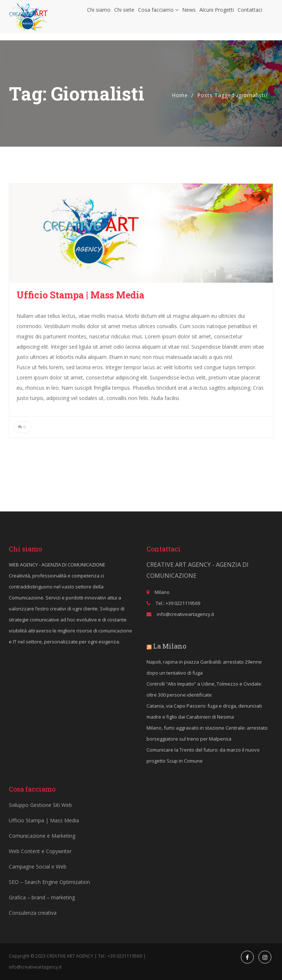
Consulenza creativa (33, 913)
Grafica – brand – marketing (42, 897)
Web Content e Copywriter (40, 851)
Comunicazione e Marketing (42, 836)
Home (180, 95)
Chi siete (124, 13)
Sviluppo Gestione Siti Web (40, 805)
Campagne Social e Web (38, 867)
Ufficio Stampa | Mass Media (80, 295)
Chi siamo (99, 13)
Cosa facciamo (158, 13)
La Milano (170, 646)
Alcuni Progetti (217, 13)
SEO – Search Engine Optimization (49, 882)
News (189, 13)
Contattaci (250, 13)
